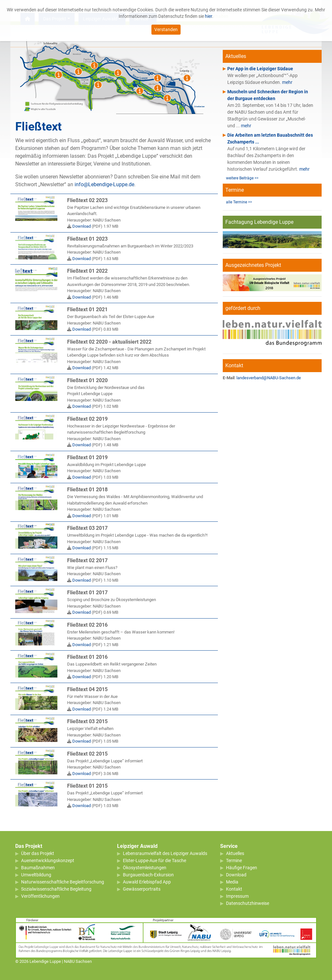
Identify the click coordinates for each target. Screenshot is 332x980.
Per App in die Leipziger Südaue (260, 69)
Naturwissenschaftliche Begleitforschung (63, 882)
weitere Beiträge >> (242, 178)
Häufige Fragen (242, 868)
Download (82, 226)
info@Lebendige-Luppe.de (104, 184)
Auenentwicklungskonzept (48, 860)
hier (208, 15)
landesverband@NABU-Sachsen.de (269, 378)
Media (232, 882)
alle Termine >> (239, 202)
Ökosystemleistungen (145, 868)
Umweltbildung (36, 875)
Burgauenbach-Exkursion (148, 875)
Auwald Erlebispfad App (147, 882)
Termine (234, 860)
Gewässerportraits (142, 889)
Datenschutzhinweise (248, 903)
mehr (287, 82)
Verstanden (166, 28)
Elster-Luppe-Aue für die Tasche (154, 860)
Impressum (237, 896)
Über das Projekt (38, 853)
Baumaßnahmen (38, 868)
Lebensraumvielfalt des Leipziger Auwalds (165, 853)
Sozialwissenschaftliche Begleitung (56, 889)
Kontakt (234, 889)
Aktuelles (235, 853)
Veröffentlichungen (40, 896)
